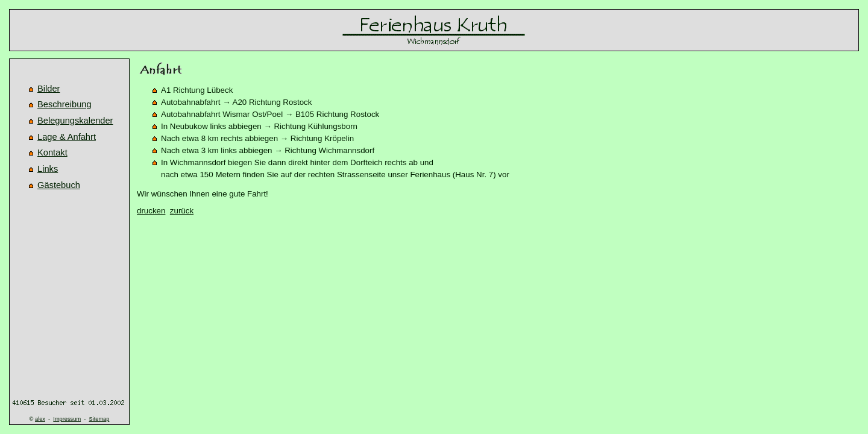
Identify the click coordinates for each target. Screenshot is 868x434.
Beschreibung (64, 104)
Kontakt (52, 153)
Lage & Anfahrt (67, 137)
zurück (182, 211)
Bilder (49, 89)
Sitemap (99, 419)
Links (48, 169)
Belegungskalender (75, 121)
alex (40, 419)
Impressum (67, 419)
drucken (151, 211)
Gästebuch (59, 185)
